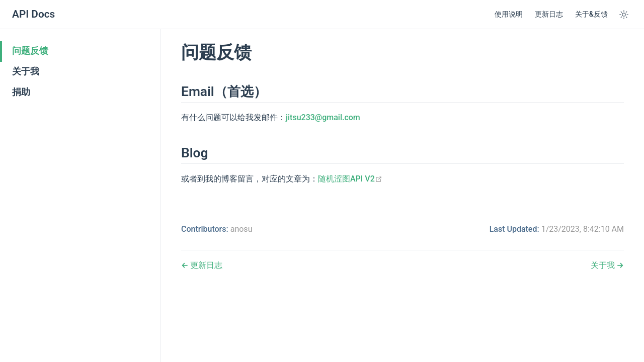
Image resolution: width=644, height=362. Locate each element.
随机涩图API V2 (350, 179)
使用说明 (509, 14)
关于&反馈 (591, 14)
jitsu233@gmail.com (323, 117)
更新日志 (549, 14)
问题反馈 (30, 51)
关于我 (26, 71)
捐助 (21, 92)
